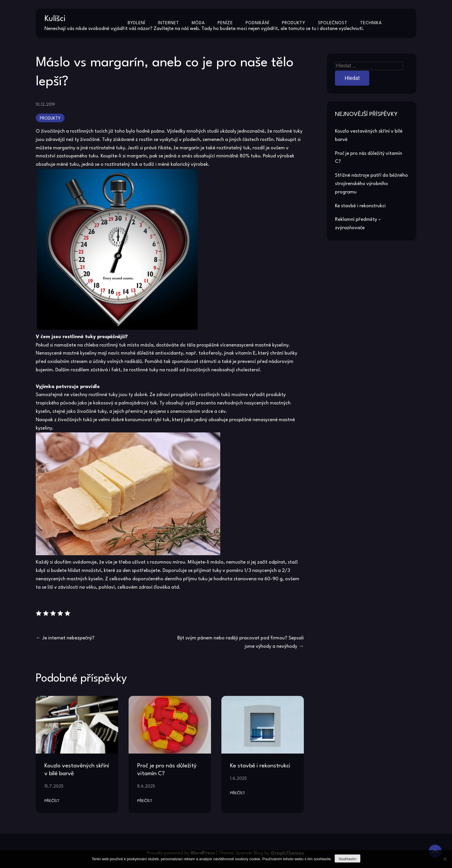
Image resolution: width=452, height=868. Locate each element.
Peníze (225, 23)
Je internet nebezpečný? (68, 638)
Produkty (294, 23)
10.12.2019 (45, 105)
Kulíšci (55, 19)
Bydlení (136, 23)
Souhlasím (348, 859)
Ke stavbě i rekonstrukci (260, 766)
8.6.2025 (146, 786)
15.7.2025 (54, 786)
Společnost (333, 23)
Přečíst (52, 801)
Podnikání (257, 23)
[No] (445, 859)
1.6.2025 (238, 779)
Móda (198, 23)
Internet (168, 23)
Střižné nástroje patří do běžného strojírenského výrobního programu (371, 184)
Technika (371, 23)
